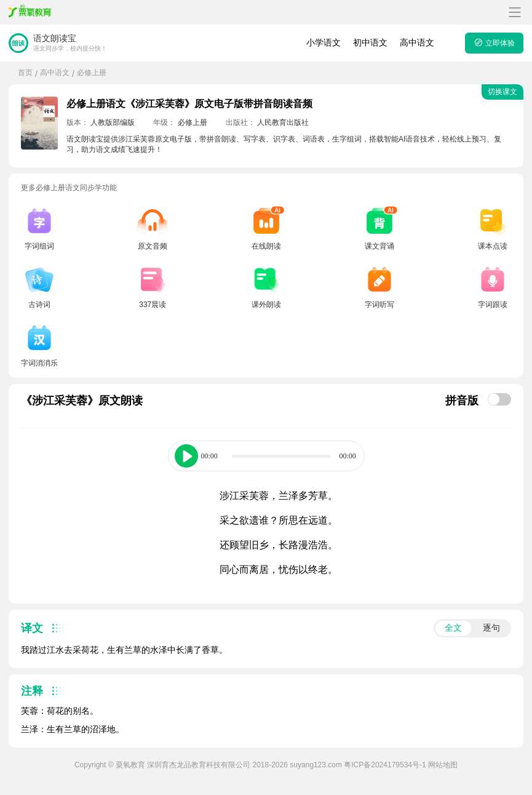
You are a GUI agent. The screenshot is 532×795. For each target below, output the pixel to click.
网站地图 (443, 765)
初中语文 (370, 42)
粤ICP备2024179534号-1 (385, 765)
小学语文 (324, 42)
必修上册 (92, 73)
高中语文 (417, 42)
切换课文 (502, 92)
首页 (25, 73)
